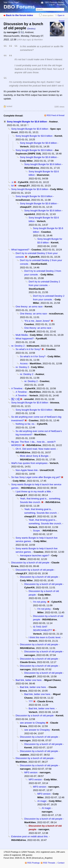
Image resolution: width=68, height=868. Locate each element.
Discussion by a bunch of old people (30, 563)
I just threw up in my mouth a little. (34, 491)
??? (31, 701)
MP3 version (31, 772)
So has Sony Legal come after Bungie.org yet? (36, 477)
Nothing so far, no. (25, 424)
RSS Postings (34, 863)
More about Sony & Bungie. (34, 456)
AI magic (42, 801)
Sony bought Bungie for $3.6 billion (27, 122)
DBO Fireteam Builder (55, 2)
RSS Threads (49, 863)
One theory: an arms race (29, 307)
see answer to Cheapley (33, 723)
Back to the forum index (19, 15)
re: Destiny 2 (18, 346)
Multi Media (22, 335)
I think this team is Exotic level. (45, 637)
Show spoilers (48, 15)
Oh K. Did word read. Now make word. (36, 449)
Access (24, 363)
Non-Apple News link (27, 470)
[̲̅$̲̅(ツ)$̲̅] (15, 399)
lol (12, 186)
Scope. (37, 531)
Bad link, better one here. (29, 680)
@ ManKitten (37, 40)
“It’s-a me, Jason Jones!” (37, 321)
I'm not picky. (40, 602)
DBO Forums (19, 7)
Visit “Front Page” (11, 2)
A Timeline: (17, 388)
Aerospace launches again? (35, 555)
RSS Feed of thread (56, 115)
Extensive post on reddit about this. (30, 836)
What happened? (20, 250)
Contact (61, 863)
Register (61, 5)
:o (12, 182)
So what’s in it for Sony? (28, 349)
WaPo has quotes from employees (29, 463)
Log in (52, 5)
